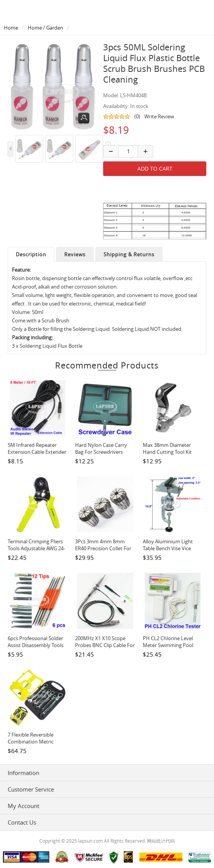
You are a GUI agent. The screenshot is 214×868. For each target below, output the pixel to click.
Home (11, 28)
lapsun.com (90, 841)
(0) (137, 116)
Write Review (159, 116)
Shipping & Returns (129, 254)
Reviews (75, 254)
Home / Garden (45, 28)
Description (31, 254)
